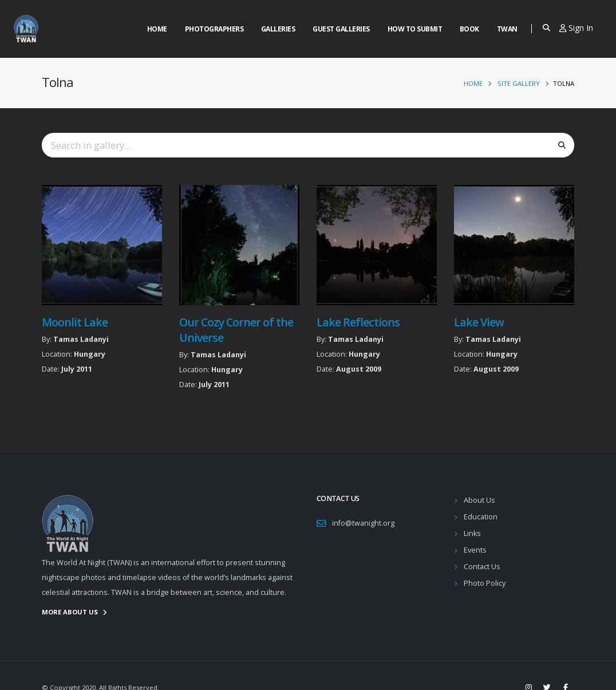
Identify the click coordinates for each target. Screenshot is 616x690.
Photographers (214, 29)
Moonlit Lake (75, 322)
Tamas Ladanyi (81, 339)
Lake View (479, 322)
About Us (479, 500)
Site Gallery (519, 83)
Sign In (576, 28)
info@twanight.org (363, 523)
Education (481, 517)
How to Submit (415, 29)
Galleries (278, 29)
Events (475, 550)
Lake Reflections (358, 322)
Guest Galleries (341, 29)
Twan (507, 29)
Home (157, 29)
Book (469, 29)
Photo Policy (485, 583)
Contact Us (482, 567)
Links (472, 533)
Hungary (90, 354)
